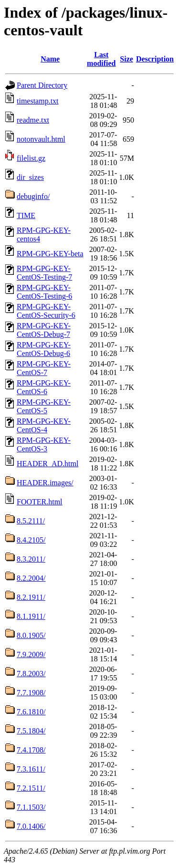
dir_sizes (30, 177)
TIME (26, 215)
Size (126, 59)
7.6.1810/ (31, 712)
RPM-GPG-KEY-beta (50, 254)
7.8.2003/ (31, 674)
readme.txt (33, 120)
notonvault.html (41, 139)
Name (50, 59)
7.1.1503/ (31, 807)
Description (155, 59)
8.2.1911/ (31, 597)
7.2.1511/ (31, 788)
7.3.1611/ (31, 769)
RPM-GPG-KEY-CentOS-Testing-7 (44, 273)
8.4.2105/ (31, 540)
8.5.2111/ (31, 521)
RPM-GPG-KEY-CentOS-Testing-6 (44, 292)
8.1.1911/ (31, 616)
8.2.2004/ (31, 578)
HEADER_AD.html (47, 464)
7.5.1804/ (31, 731)
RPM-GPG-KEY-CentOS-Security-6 (46, 311)
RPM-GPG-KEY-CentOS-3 (44, 444)
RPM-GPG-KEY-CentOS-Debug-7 (44, 330)
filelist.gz (31, 158)
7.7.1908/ (31, 693)
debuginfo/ (33, 196)
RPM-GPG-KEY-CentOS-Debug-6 (44, 349)
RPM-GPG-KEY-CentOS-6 (44, 387)
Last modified (101, 59)
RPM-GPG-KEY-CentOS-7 (44, 368)
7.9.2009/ (31, 654)
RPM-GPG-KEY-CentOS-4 (44, 425)
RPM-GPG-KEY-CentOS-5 (44, 406)
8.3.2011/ (31, 559)
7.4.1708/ (31, 750)
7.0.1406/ (31, 826)
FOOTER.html (40, 502)
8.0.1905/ (31, 635)
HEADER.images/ (45, 483)
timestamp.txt (38, 101)
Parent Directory (42, 85)
